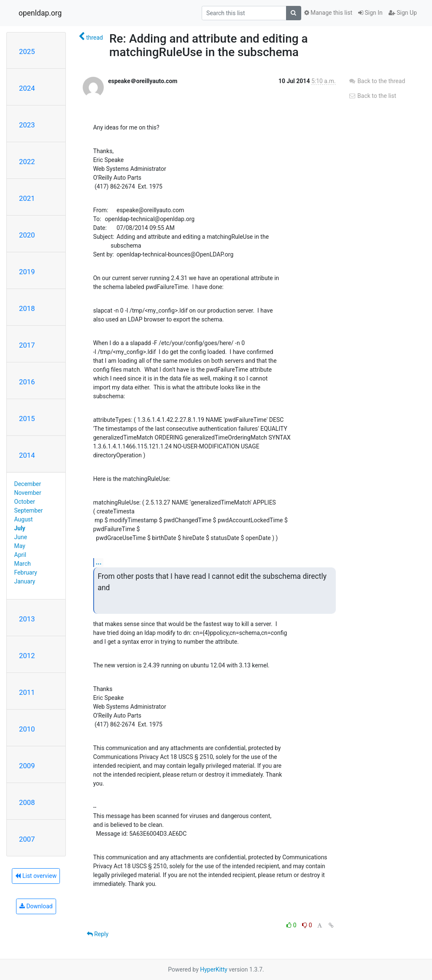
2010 (27, 729)
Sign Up (403, 13)
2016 (27, 382)
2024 (27, 88)
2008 (27, 802)
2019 (27, 272)
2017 (27, 345)
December (28, 484)
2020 (27, 235)
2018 (27, 308)
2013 (27, 619)
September (29, 510)
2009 (27, 766)
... (99, 562)
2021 (27, 198)
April (20, 555)
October (25, 502)
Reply (98, 934)
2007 (27, 839)
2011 (27, 692)
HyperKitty (214, 969)
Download (36, 906)
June (21, 537)
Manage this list (328, 13)
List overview (36, 876)
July (20, 528)
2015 (27, 418)
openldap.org (40, 13)
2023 (27, 125)
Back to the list (372, 96)
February (26, 572)
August (24, 519)
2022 (27, 162)
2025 (27, 51)
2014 (27, 455)
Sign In (370, 13)
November (28, 493)
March (23, 564)
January (25, 581)
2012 (27, 656)
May (20, 546)
